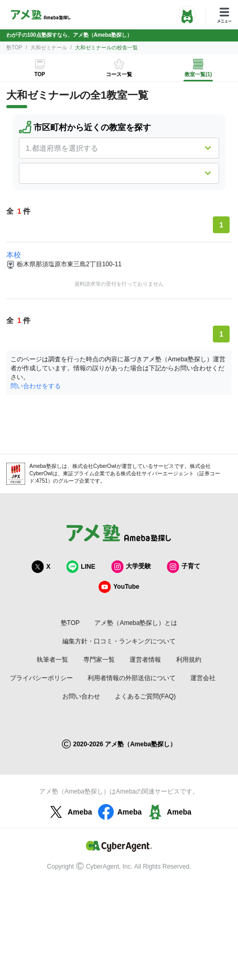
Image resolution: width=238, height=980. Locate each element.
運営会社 (203, 678)
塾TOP (14, 48)
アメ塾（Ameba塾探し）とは (136, 623)
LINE (80, 566)
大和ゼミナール (49, 48)
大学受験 (131, 566)
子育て (183, 566)
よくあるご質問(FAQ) (145, 696)
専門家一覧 (99, 660)
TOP (39, 74)
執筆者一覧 (52, 660)
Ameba (69, 812)
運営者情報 (145, 660)
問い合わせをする (36, 386)
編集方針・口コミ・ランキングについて (119, 641)
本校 (14, 255)
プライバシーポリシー (41, 678)
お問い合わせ (81, 696)
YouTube (119, 587)
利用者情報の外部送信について (132, 678)
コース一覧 (119, 74)
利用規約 (189, 660)
